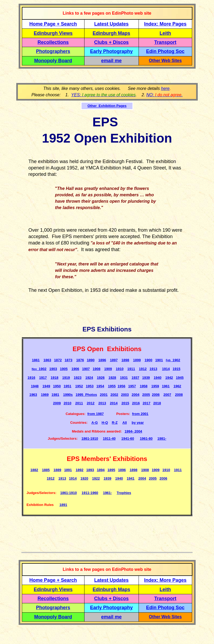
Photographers (53, 51)
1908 (97, 369)
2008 (179, 395)
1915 (177, 369)
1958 (144, 386)
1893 (90, 470)
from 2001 (140, 414)
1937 (136, 378)
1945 (180, 378)
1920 (84, 478)
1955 (112, 386)
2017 (146, 403)
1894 (101, 470)
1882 (34, 470)
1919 (66, 378)
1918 (54, 378)
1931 (124, 378)
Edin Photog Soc (165, 51)
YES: (103, 95)
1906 (75, 369)
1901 (159, 360)
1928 (112, 378)
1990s (68, 395)
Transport (165, 42)
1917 (43, 378)
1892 (80, 470)
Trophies (124, 493)
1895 (111, 470)
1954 (100, 386)
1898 (125, 360)
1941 (131, 478)
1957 (132, 386)
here (165, 88)
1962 (177, 386)
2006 (156, 395)
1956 (121, 386)
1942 (169, 378)
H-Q (105, 423)
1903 (53, 369)
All (125, 423)
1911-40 (109, 439)
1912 (143, 369)
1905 (64, 369)
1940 (158, 378)
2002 (114, 395)
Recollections (53, 42)
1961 (166, 386)
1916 (31, 378)
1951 (68, 386)
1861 (36, 360)
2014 (114, 403)
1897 (114, 360)
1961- (107, 493)
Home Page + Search (53, 24)
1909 (108, 369)
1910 (120, 369)
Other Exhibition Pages (107, 106)
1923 (78, 378)
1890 (91, 360)
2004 (136, 395)
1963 (33, 395)
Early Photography (111, 51)
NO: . (164, 95)
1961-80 (146, 439)
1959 (155, 386)
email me (112, 61)
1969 (45, 395)
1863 (47, 360)
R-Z (115, 423)
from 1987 (96, 414)
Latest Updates (112, 24)
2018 (157, 403)
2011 (79, 403)
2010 (68, 403)
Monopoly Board (53, 61)
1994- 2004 (134, 431)
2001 (104, 395)
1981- (162, 439)
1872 (58, 360)
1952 (79, 386)
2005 (146, 395)
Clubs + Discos (111, 42)
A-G (95, 423)
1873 (69, 360)
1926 (101, 378)
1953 (90, 386)
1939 (146, 378)
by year (138, 423)
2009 (57, 403)
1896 (102, 360)
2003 (125, 395)
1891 (68, 470)
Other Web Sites (165, 61)
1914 (166, 369)
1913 (153, 369)
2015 (125, 403)
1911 (131, 369)
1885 (46, 470)
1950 (57, 386)
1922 (96, 478)
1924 (89, 378)
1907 (86, 369)
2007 (167, 395)
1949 (46, 386)
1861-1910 (90, 439)
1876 (80, 360)
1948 (35, 386)
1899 (137, 360)
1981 (55, 395)
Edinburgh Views (53, 33)
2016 (136, 403)
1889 (57, 470)
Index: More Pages (165, 24)
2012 (91, 403)
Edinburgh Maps (112, 33)
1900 (149, 360)
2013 (102, 403)
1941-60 (128, 439)
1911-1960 (90, 493)
